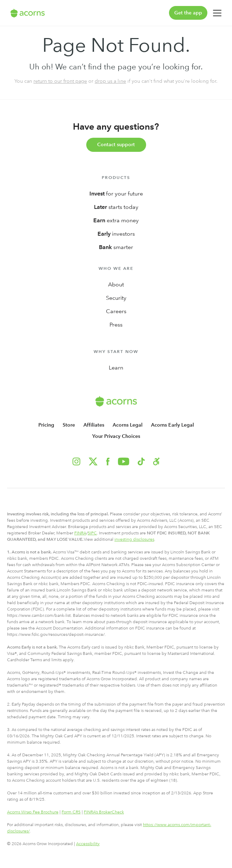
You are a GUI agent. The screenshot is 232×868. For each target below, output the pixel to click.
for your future (116, 194)
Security (116, 298)
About (116, 284)
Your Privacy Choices (116, 436)
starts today (116, 207)
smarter (116, 247)
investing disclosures (134, 539)
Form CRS (71, 812)
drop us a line (110, 81)
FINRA (80, 533)
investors (116, 234)
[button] (156, 461)
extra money (116, 220)
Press (116, 325)
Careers (116, 311)
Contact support (116, 145)
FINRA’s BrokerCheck (104, 812)
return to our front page (60, 81)
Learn (116, 368)
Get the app (188, 13)
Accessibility (88, 844)
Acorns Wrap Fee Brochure (33, 812)
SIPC (92, 533)
